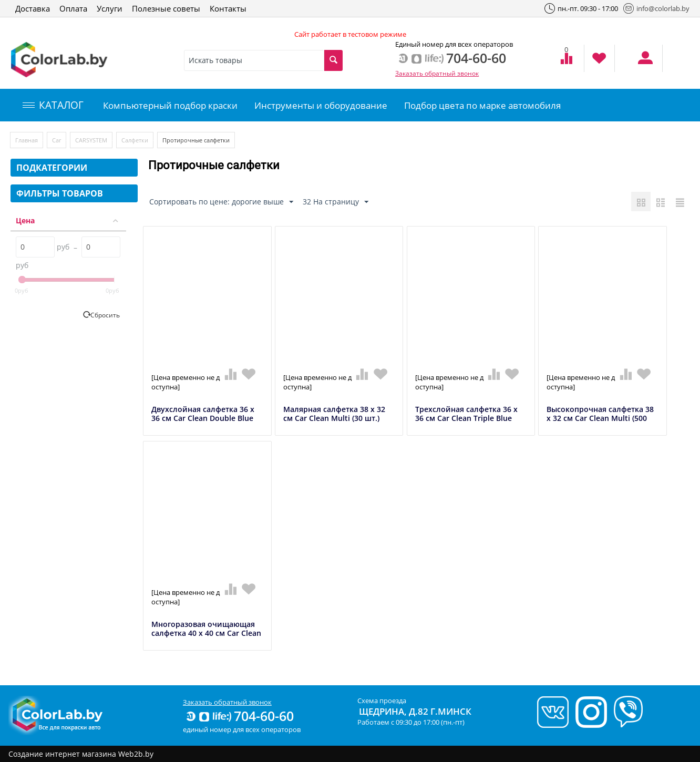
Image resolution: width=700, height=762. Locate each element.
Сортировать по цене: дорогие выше (221, 202)
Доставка (33, 8)
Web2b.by (136, 754)
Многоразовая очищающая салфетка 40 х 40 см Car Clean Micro (206, 633)
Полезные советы (166, 8)
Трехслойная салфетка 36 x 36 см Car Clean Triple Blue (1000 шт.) (466, 418)
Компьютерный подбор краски (170, 105)
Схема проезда (382, 701)
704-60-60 (239, 716)
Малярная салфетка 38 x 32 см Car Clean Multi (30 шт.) (334, 414)
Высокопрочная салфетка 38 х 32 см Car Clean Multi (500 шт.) (600, 418)
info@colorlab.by (656, 8)
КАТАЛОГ (53, 105)
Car (56, 140)
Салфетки (135, 140)
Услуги (110, 8)
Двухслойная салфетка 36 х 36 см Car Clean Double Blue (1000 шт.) (203, 418)
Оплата (73, 8)
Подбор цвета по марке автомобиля (482, 105)
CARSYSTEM (91, 140)
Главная (27, 140)
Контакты (228, 8)
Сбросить (105, 315)
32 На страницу (336, 202)
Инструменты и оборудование (321, 105)
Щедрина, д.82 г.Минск (415, 711)
